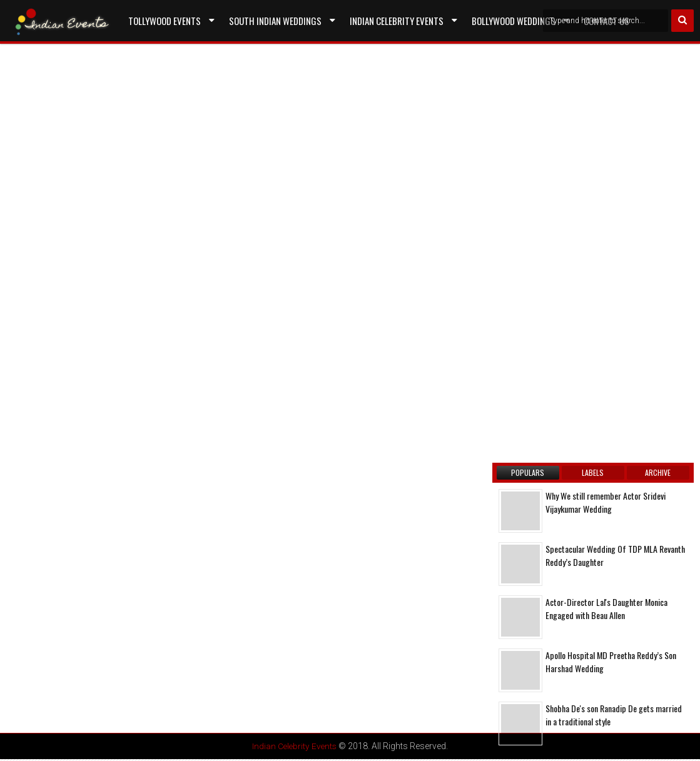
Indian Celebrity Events (397, 21)
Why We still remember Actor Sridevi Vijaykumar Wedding (606, 502)
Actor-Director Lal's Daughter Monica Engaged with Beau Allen (606, 608)
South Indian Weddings (275, 21)
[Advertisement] (116, 189)
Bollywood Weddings (514, 21)
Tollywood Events (165, 21)
